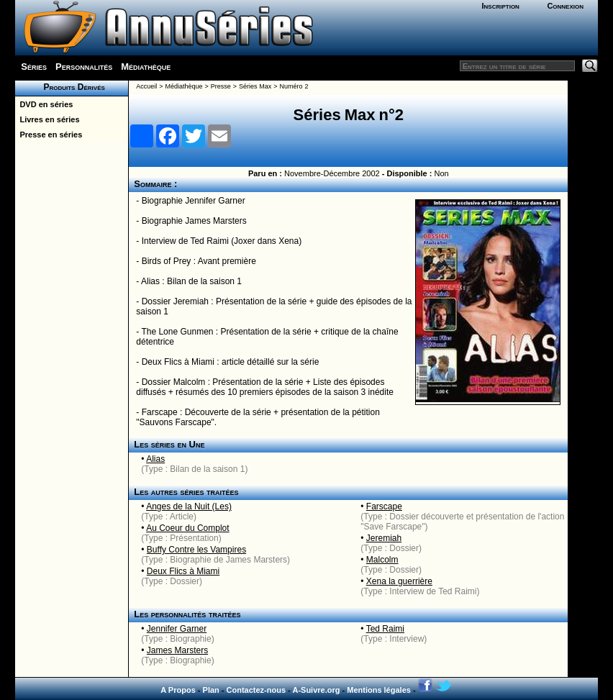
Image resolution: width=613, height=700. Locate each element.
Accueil (146, 86)
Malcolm (382, 560)
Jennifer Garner (177, 629)
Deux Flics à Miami (183, 571)
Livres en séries (47, 119)
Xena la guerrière (399, 581)
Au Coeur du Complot (187, 528)
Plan (211, 690)
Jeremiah (384, 538)
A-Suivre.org (316, 690)
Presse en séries (49, 135)
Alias (155, 459)
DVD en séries (44, 104)
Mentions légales (379, 690)
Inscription (500, 6)
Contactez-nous (256, 690)
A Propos (178, 690)
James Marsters (177, 650)
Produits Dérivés (72, 87)
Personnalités (84, 67)
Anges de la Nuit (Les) (189, 506)
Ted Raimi (385, 629)
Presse (221, 86)
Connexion (565, 6)
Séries (34, 67)
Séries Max (255, 86)
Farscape (384, 506)
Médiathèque (146, 67)
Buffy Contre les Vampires (196, 550)
